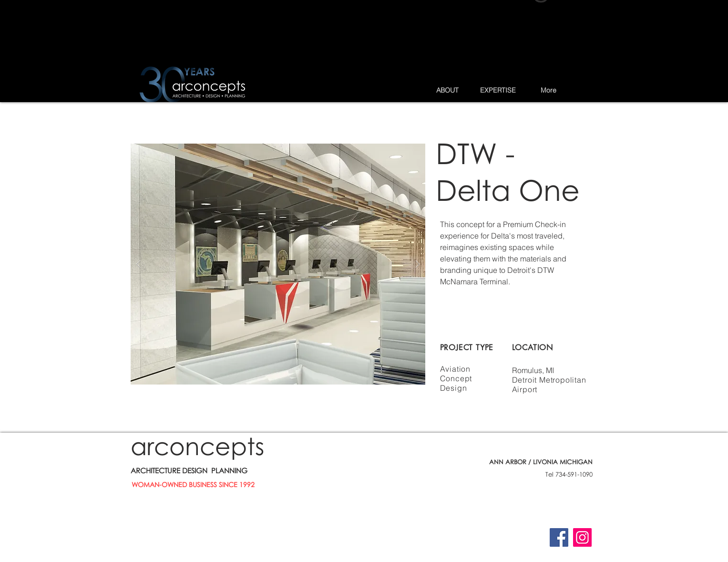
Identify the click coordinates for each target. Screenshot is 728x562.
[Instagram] (582, 537)
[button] (447, 90)
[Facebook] (559, 537)
